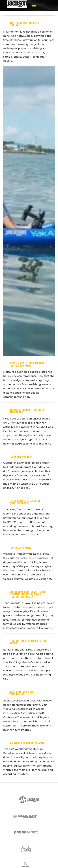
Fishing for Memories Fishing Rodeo (28, 642)
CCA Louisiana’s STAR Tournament (22, 693)
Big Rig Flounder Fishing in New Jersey (27, 411)
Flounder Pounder (21, 456)
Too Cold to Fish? (20, 548)
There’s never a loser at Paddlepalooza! (25, 502)
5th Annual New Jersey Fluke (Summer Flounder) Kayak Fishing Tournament (27, 594)
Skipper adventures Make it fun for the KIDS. (27, 364)
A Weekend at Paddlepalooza (27, 743)
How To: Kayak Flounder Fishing (24, 24)
